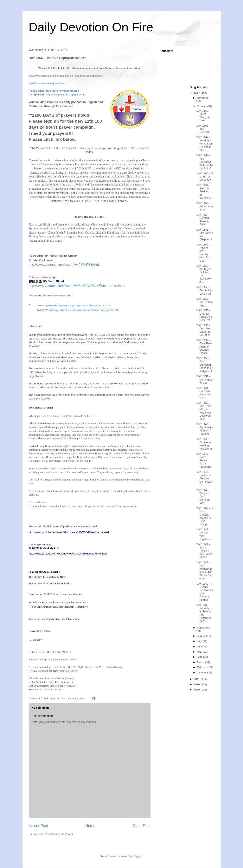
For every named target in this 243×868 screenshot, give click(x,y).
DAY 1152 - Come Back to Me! (205, 379)
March (201, 662)
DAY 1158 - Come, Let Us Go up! (204, 290)
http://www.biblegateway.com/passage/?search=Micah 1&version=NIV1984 (84, 310)
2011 (197, 679)
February (203, 667)
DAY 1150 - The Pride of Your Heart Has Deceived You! (204, 411)
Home (90, 826)
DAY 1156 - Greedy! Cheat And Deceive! (204, 315)
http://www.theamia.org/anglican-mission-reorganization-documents (66, 76)
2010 (197, 684)
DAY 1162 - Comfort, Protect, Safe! (203, 220)
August (202, 636)
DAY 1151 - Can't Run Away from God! (204, 393)
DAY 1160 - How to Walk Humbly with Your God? (203, 253)
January (202, 672)
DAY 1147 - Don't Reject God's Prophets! (204, 460)
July (200, 641)
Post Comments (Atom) (59, 834)
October (202, 106)
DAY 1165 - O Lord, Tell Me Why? (205, 177)
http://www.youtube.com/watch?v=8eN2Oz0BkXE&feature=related (77, 286)
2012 (197, 93)
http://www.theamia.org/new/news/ (47, 83)
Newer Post (38, 826)
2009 (197, 690)
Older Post (142, 826)
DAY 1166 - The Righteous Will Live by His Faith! (205, 162)
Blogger (137, 856)
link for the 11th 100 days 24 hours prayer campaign (73, 148)
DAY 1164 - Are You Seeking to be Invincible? (204, 191)
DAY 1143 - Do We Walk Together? (204, 534)
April (200, 657)
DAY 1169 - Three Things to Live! (203, 116)
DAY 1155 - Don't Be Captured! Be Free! (204, 330)
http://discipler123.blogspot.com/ (65, 95)
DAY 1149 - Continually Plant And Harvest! (204, 429)
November (203, 98)
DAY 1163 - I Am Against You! (205, 206)
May (200, 652)
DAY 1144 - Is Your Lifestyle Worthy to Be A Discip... (205, 516)
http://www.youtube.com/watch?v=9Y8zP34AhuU (65, 265)
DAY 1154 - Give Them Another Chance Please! (204, 347)
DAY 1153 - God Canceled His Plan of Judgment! (204, 365)
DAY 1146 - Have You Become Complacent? (205, 478)
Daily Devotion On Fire (91, 27)
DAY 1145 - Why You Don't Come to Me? (203, 496)
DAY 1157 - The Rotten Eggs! (204, 302)
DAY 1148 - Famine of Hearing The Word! (204, 444)
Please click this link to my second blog (54, 91)
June (200, 647)
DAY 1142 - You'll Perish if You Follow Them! (204, 551)
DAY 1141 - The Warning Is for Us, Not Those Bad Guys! (204, 570)
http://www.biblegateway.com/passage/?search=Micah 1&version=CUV (78, 306)
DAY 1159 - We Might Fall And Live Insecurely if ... (204, 274)
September (204, 628)
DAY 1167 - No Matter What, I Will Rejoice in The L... (205, 144)
